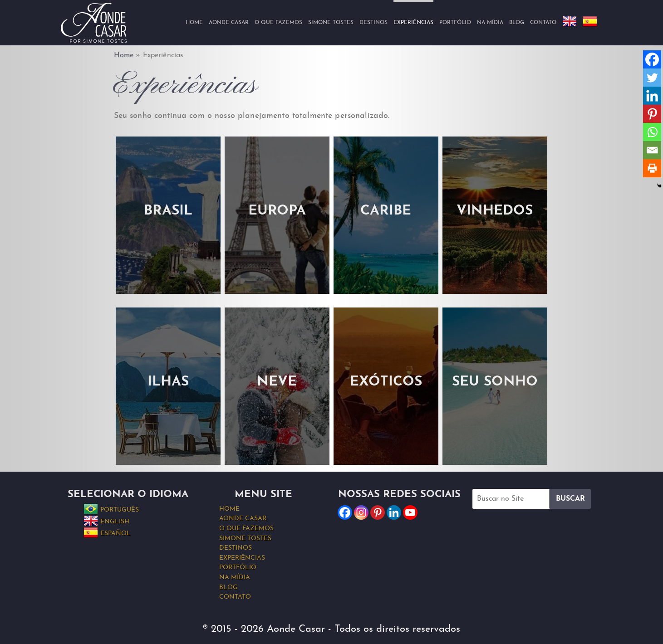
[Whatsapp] (652, 132)
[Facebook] (652, 59)
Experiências (242, 558)
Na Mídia (490, 23)
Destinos (373, 23)
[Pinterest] (652, 114)
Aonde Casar (229, 23)
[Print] (652, 168)
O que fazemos (278, 23)
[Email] (652, 150)
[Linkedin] (652, 96)
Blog (517, 23)
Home (194, 23)
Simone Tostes (331, 23)
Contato (543, 23)
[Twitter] (652, 78)
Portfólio (455, 23)
